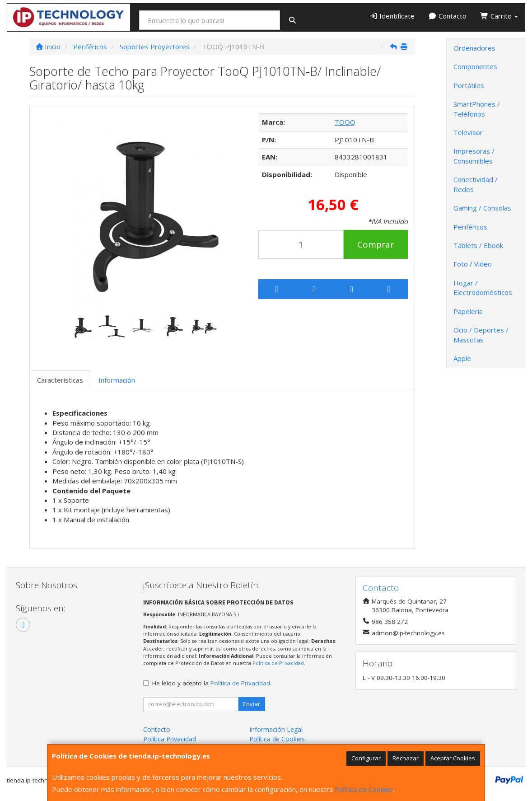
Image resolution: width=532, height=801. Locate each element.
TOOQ (345, 122)
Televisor (468, 132)
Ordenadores (474, 48)
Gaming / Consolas (482, 208)
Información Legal (276, 729)
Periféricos (470, 227)
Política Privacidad (170, 739)
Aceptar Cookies (453, 758)
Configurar (366, 758)
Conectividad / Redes (476, 184)
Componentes (475, 66)
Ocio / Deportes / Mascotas (481, 335)
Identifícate (392, 16)
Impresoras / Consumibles (474, 156)
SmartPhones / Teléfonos (477, 109)
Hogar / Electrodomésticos (483, 288)
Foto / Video (473, 264)
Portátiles (469, 85)
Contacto (447, 16)
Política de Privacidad (278, 663)
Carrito (499, 16)
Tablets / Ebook (478, 245)
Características (60, 380)
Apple (462, 358)
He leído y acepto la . (212, 683)
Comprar (376, 244)
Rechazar (406, 758)
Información (117, 380)
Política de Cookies (364, 789)
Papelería (468, 311)
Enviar (252, 704)
